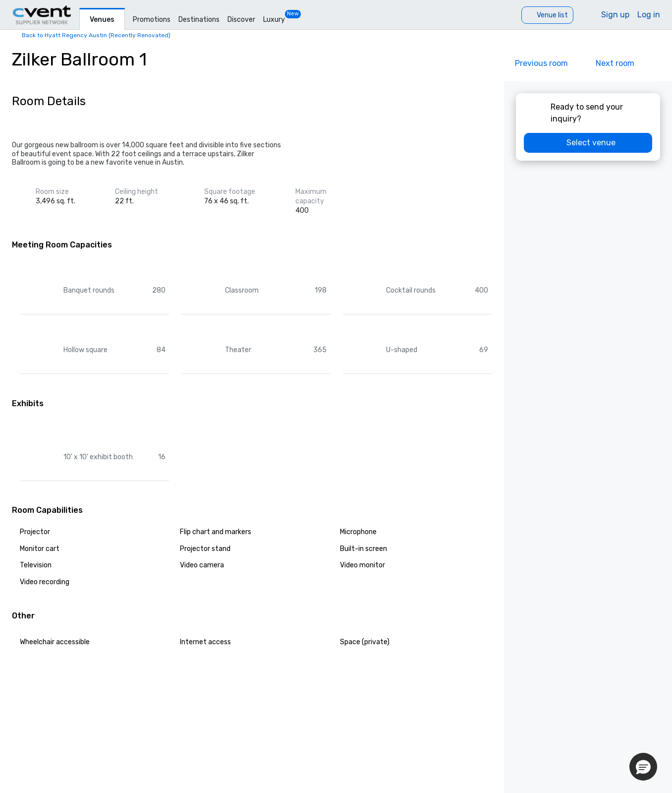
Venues (102, 20)
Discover (241, 20)
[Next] (622, 63)
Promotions (152, 20)
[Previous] (534, 63)
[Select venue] (588, 143)
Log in (649, 15)
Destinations (199, 20)
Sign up (615, 15)
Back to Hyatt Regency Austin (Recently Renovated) (96, 35)
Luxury (274, 20)
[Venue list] (547, 15)
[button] (643, 767)
